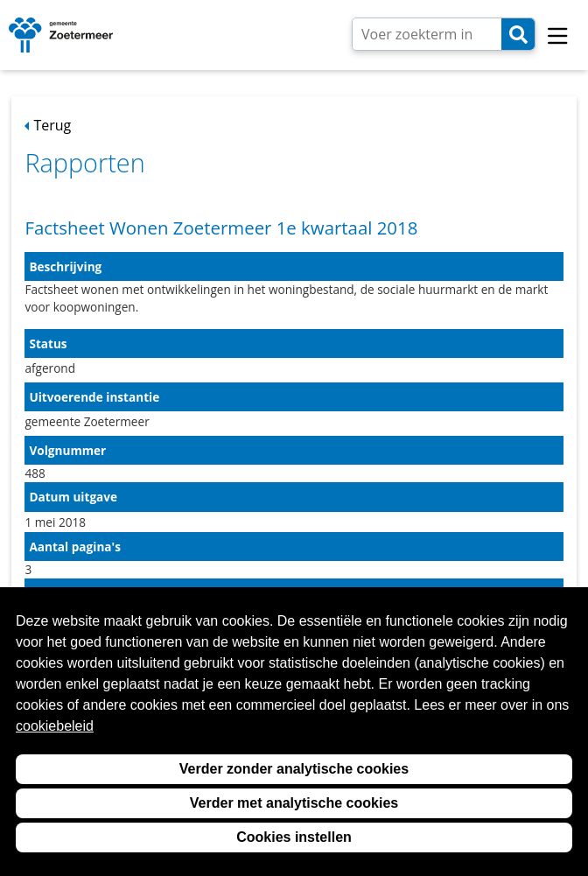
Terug (52, 125)
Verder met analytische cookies (294, 803)
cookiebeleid (55, 726)
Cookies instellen (294, 837)
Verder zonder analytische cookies (294, 769)
